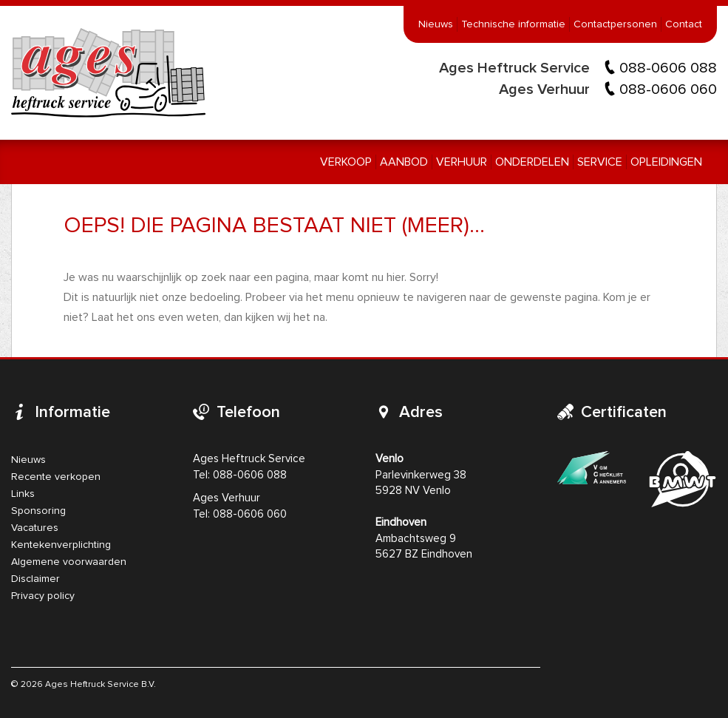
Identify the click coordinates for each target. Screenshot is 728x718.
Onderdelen (532, 162)
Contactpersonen (615, 24)
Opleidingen (666, 162)
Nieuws (436, 24)
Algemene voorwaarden (69, 562)
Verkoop (346, 162)
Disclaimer (35, 579)
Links (23, 494)
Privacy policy (43, 596)
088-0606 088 (668, 68)
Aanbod (404, 162)
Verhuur (462, 162)
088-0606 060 (668, 89)
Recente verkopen (56, 477)
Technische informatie (513, 24)
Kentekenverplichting (61, 545)
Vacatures (35, 528)
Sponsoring (38, 511)
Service (600, 162)
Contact (684, 24)
